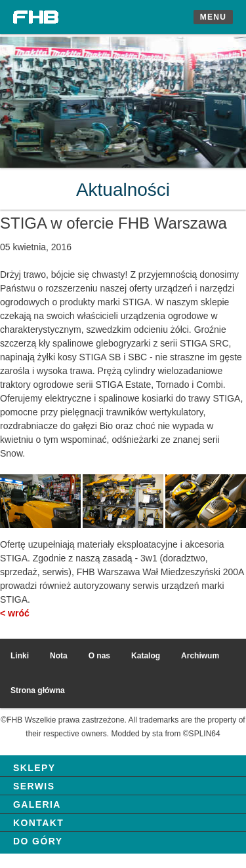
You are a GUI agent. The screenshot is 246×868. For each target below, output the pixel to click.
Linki (20, 656)
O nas (99, 656)
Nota (59, 656)
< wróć (15, 613)
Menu (213, 17)
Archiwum (200, 656)
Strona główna (38, 690)
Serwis (34, 786)
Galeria (37, 804)
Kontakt (38, 823)
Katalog (146, 656)
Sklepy (34, 768)
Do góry (38, 841)
